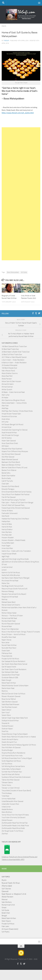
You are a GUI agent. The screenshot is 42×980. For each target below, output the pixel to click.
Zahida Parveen (7, 820)
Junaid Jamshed (7, 567)
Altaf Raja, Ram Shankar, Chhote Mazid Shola (17, 411)
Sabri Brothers (7, 902)
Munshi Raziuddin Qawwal (11, 624)
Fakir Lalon (5, 926)
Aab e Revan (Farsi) (8, 371)
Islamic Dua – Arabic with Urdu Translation (16, 551)
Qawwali (5, 891)
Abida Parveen (7, 379)
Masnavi (5, 899)
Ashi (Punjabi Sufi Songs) (10, 435)
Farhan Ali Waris (7, 511)
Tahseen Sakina (7, 782)
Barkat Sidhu (6, 473)
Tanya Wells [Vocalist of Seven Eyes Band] (16, 791)
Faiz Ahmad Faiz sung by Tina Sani (13, 500)
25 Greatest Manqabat (9, 365)
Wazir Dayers (6, 921)
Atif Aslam (5, 446)
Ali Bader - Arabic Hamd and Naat (13, 392)
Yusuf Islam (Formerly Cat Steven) (13, 817)
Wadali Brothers (7, 809)
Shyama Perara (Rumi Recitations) (13, 753)
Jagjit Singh (5, 556)
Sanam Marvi (6, 715)
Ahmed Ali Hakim (8, 384)
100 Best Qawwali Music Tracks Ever (14, 346)
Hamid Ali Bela (7, 524)
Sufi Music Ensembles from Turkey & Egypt (17, 758)
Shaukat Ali (5, 723)
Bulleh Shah (6, 913)
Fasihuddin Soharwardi (10, 513)
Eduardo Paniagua (8, 489)
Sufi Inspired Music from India (12, 756)
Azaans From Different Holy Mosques (15, 451)
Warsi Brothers (7, 812)
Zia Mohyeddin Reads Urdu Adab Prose (15, 826)
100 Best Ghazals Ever (9, 368)
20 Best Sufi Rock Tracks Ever (12, 355)
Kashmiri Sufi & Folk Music (11, 573)
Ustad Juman (6, 807)
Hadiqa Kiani (6, 521)
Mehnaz (5, 599)
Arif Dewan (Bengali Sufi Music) (12, 425)
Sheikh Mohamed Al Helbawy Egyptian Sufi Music (19, 745)
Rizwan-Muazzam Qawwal (11, 696)
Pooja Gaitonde (7, 656)
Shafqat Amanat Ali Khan (10, 721)
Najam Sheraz (6, 640)
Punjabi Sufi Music (8, 924)
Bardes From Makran (9, 470)
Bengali (4, 916)
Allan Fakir (5, 406)
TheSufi (6, 41)
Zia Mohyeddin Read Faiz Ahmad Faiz (15, 823)
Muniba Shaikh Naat (9, 621)
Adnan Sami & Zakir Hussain (11, 381)
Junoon (4, 570)
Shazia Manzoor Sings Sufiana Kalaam (15, 734)
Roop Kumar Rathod (9, 699)
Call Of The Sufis (7, 481)
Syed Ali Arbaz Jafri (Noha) (11, 774)
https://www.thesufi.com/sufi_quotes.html (18, 113)
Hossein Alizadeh (8, 538)
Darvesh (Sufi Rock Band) (10, 486)
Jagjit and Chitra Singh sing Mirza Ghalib (15, 559)
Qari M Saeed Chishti (9, 667)
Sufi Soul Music (7, 764)
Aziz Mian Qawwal (8, 457)
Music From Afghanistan (10, 629)
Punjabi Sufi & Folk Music (10, 659)
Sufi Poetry (6, 932)
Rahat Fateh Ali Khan (9, 683)
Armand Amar (7, 427)
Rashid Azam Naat (8, 688)
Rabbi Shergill (6, 680)
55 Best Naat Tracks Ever (10, 349)
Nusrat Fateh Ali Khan (9, 645)
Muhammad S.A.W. (8, 905)
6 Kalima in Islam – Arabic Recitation (14, 363)
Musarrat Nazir (7, 626)
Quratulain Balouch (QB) (10, 678)
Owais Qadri (6, 651)
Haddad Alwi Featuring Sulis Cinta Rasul (15, 519)
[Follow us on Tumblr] (36, 313)
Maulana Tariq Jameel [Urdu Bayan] (14, 594)
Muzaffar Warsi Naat (9, 637)
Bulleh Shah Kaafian (8, 476)
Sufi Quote (24, 272)
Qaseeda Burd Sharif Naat (11, 675)
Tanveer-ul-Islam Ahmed (11, 788)
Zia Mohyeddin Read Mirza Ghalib (13, 828)
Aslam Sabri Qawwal (9, 441)
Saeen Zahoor (6, 710)
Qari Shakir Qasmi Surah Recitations (14, 669)
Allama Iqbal (7, 886)
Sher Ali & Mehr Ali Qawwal (11, 748)
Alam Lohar (6, 395)
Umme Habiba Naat (9, 799)
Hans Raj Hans (7, 532)
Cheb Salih (5, 484)
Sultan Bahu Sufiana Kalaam (11, 769)
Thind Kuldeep (7, 793)
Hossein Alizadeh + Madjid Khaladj (13, 540)
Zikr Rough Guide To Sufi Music (12, 831)
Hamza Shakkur (7, 529)
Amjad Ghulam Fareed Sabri (11, 414)
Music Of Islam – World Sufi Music (14, 634)
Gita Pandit (5, 516)
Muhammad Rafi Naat (9, 618)
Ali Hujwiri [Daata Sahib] (10, 929)
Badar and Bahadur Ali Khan (11, 465)
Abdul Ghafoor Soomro (10, 373)
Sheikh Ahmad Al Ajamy (10, 739)
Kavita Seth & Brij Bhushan (11, 575)
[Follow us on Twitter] (39, 313)
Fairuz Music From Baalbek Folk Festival (16, 494)
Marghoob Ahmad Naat (10, 597)
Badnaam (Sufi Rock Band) (11, 462)
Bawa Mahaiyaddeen (13, 272)
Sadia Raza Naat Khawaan (10, 704)
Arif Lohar (5, 422)
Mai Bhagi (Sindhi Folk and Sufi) (12, 586)
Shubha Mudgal (7, 750)
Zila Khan (5, 834)
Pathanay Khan (7, 653)
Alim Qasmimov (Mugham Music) (13, 400)
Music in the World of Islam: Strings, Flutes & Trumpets (21, 632)
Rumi (4, 880)
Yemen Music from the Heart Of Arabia (15, 815)
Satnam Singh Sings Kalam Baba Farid (15, 718)
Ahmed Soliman (7, 387)
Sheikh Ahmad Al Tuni (9, 742)
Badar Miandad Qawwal (10, 459)
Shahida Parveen (8, 726)
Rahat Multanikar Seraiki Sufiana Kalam (15, 686)
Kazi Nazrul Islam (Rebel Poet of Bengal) (16, 578)
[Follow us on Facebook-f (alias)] (33, 313)
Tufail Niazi (5, 796)
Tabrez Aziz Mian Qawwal (11, 780)
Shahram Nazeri (7, 729)
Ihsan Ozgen (6, 546)
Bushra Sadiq (6, 478)
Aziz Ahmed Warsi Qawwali (11, 454)
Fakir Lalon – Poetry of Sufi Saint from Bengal (17, 503)
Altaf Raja (5, 408)
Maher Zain (6, 583)
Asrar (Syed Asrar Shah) (10, 443)
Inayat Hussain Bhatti (9, 554)
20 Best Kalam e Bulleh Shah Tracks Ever (16, 352)
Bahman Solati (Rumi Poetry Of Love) (15, 468)
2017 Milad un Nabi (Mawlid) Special (14, 357)
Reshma (5, 691)
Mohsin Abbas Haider (9, 613)
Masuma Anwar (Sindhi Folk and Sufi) (15, 589)
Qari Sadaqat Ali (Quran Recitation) (13, 661)
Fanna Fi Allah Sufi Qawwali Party (13, 505)
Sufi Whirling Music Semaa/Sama (13, 766)
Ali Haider (5, 398)
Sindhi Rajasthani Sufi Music (11, 761)
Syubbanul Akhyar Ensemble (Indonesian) (16, 777)
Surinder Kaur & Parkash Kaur (12, 772)
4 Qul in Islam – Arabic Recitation (13, 360)
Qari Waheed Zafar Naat (10, 672)
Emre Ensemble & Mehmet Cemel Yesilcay (17, 492)
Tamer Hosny (6, 785)
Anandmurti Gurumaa (9, 416)
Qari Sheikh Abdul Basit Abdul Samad (14, 664)
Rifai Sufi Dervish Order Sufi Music (13, 694)
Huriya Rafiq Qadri (8, 543)
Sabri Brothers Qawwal (10, 702)
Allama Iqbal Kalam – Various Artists (14, 403)
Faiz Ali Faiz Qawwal (9, 497)
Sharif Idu (5, 731)
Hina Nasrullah (7, 535)
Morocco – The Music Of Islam (12, 616)
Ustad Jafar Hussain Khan (10, 804)
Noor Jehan (6, 643)
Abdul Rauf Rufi (7, 376)
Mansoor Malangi (8, 591)
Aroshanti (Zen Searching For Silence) (15, 430)
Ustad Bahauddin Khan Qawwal (12, 801)
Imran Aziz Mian (7, 548)
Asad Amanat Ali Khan (9, 433)
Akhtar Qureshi (7, 390)
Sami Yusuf (6, 713)
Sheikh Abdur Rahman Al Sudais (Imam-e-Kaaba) (19, 737)
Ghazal (4, 908)
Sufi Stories (6, 889)
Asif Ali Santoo (7, 438)
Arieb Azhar (6, 419)
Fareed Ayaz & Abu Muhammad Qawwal (16, 508)
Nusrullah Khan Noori (9, 648)
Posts (4, 26)
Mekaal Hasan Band (9, 602)
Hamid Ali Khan (7, 527)
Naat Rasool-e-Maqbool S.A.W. (14, 894)
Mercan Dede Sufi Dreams (11, 605)
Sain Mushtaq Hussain (9, 707)
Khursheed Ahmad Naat (10, 581)
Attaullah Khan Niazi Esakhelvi (12, 449)
